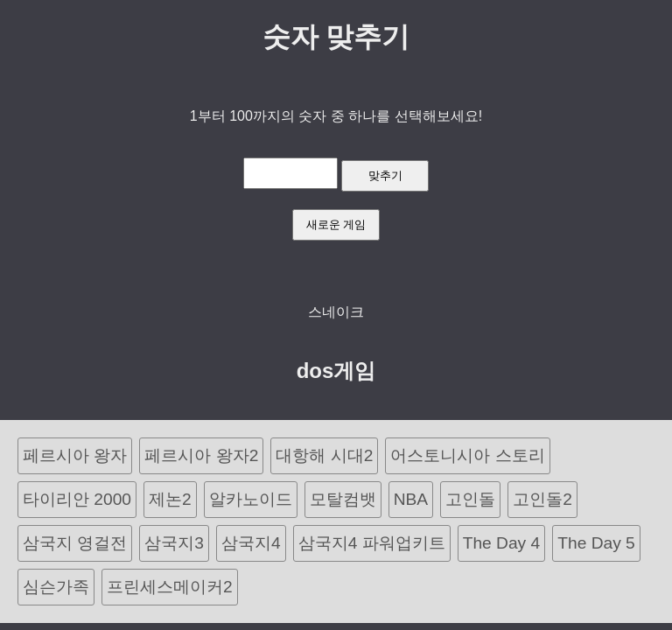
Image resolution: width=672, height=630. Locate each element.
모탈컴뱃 (343, 499)
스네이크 (336, 312)
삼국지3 (174, 543)
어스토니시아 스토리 (467, 455)
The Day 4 (502, 543)
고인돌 (470, 499)
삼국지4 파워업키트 (372, 543)
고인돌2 (542, 499)
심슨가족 (56, 587)
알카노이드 (251, 499)
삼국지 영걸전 (75, 543)
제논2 (170, 499)
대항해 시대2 (324, 455)
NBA (411, 499)
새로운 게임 (336, 224)
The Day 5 (596, 543)
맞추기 (385, 175)
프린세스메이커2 (170, 587)
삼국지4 (251, 543)
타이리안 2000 (77, 499)
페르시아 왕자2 (201, 455)
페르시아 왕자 (75, 455)
